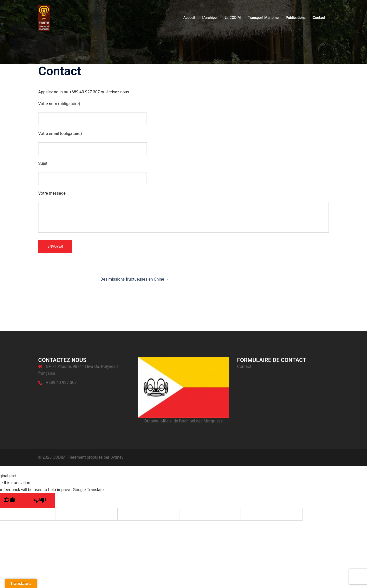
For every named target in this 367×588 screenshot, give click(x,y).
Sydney (117, 457)
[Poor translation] (40, 501)
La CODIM (233, 18)
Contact (319, 18)
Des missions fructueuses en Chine (132, 279)
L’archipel (210, 18)
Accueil (189, 18)
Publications (296, 18)
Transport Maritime (263, 18)
